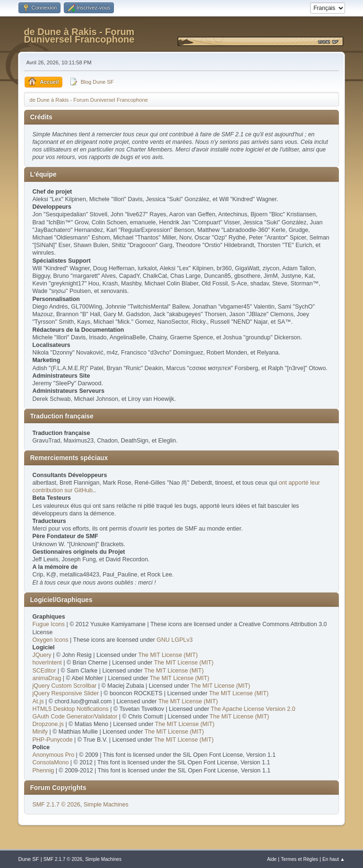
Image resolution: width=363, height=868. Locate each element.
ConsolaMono (50, 762)
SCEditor (44, 671)
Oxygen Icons (50, 640)
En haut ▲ (334, 859)
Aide (272, 859)
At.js (38, 701)
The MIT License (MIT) (168, 655)
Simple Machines (106, 805)
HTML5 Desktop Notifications (70, 709)
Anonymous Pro (53, 755)
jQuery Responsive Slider (65, 693)
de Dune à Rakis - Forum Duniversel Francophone (79, 35)
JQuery (42, 655)
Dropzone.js (48, 724)
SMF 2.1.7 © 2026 (56, 805)
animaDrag (47, 678)
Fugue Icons (48, 624)
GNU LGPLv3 (174, 640)
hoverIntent (47, 663)
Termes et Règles (299, 859)
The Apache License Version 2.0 (253, 709)
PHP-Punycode (52, 740)
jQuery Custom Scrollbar (64, 686)
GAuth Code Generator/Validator (75, 717)
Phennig (43, 771)
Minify (40, 732)
